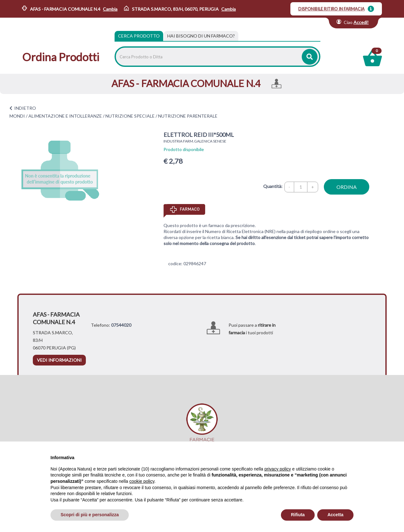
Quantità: (273, 186)
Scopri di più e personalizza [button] (90, 515)
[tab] (201, 36)
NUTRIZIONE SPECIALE (130, 116)
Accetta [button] (335, 515)
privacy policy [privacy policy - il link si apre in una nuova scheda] (278, 469)
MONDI (17, 116)
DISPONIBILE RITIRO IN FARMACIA (331, 9)
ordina (347, 187)
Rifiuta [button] (298, 515)
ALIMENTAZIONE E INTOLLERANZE (65, 116)
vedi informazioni (59, 360)
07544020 (121, 325)
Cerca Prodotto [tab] (139, 36)
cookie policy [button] (142, 481)
